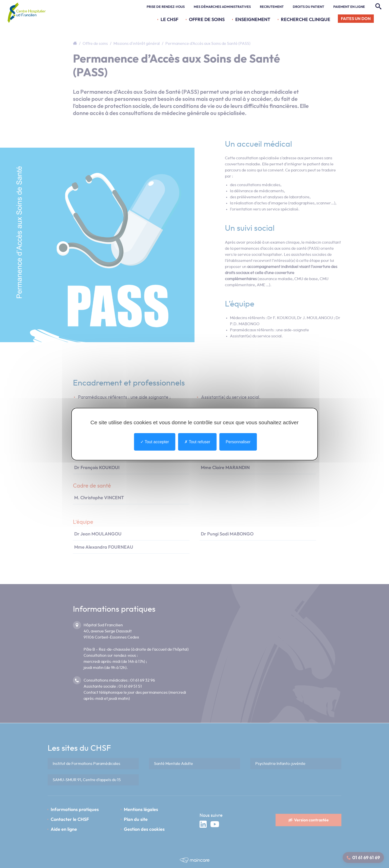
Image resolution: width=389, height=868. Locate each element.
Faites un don (356, 18)
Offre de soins (207, 19)
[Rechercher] (378, 7)
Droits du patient (308, 7)
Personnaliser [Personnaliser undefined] (238, 442)
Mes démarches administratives (222, 7)
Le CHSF (169, 19)
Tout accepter (155, 442)
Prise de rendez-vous (166, 7)
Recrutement (272, 7)
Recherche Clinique (306, 19)
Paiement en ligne (349, 7)
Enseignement (253, 19)
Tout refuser (197, 442)
